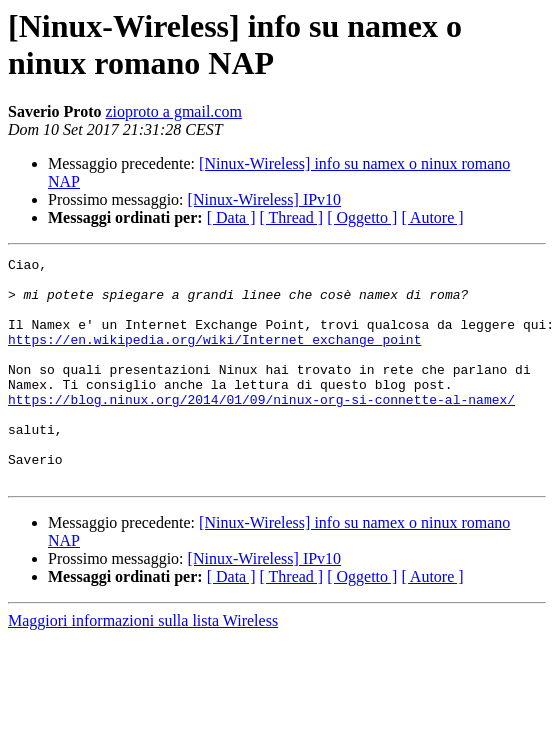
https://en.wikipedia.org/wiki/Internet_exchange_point (214, 357)
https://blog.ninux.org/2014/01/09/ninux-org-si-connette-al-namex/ (261, 429)
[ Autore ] (432, 217)
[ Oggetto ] (362, 217)
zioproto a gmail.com (173, 111)
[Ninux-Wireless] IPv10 (265, 199)
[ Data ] (231, 217)
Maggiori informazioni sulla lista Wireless (143, 665)
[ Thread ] (292, 217)
